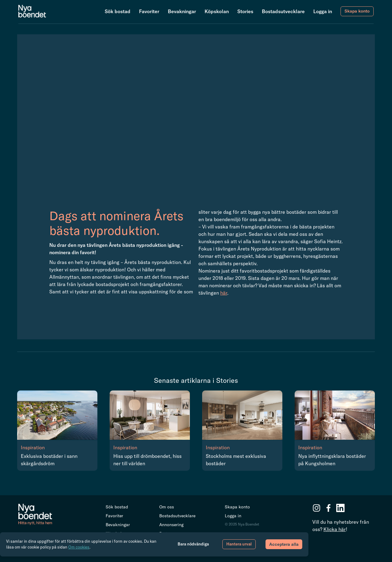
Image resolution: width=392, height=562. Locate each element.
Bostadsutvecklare (283, 11)
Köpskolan (217, 11)
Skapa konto (357, 11)
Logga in (323, 11)
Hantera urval (239, 544)
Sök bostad (118, 11)
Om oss (167, 507)
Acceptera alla (284, 544)
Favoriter (149, 11)
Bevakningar (182, 11)
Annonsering (171, 525)
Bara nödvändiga (193, 544)
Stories (245, 11)
